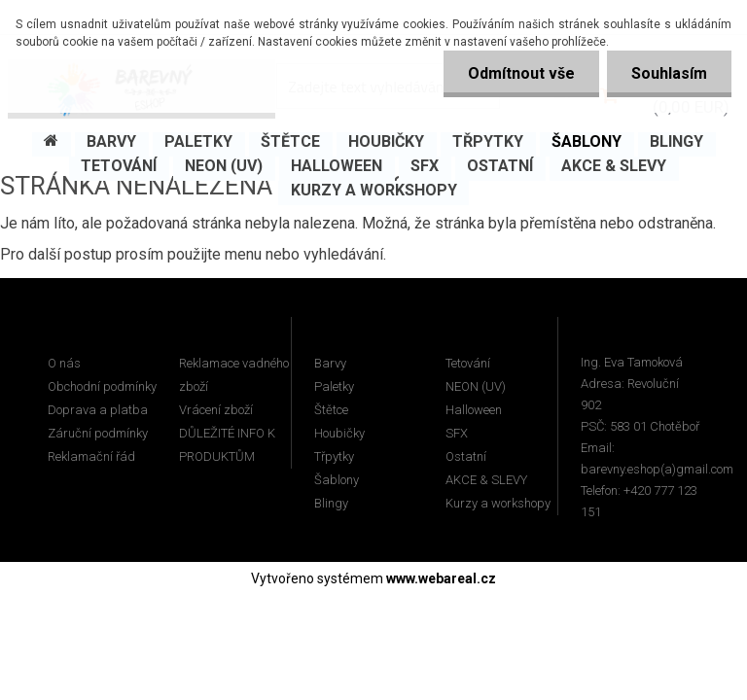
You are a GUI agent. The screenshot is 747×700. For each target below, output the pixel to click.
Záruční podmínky (98, 433)
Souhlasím (669, 73)
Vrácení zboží (216, 410)
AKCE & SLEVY (486, 480)
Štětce (331, 410)
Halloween (474, 410)
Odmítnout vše (521, 73)
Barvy (330, 363)
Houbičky (339, 433)
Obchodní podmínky (102, 386)
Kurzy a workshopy (498, 503)
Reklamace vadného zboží (234, 375)
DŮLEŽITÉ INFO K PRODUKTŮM (227, 445)
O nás (64, 363)
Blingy (331, 503)
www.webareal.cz (441, 578)
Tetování (468, 363)
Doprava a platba (98, 410)
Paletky (334, 386)
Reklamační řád (91, 456)
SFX (457, 433)
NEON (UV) (476, 386)
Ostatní (466, 456)
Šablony (337, 480)
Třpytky (334, 456)
